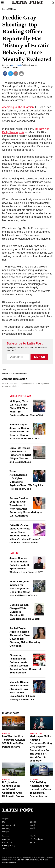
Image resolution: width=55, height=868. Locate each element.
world (32, 825)
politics (33, 822)
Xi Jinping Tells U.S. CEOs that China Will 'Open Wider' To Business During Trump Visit (27, 408)
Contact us (7, 842)
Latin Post (27, 2)
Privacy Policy (9, 845)
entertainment (9, 825)
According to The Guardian (18, 107)
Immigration (36, 733)
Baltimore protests (20, 373)
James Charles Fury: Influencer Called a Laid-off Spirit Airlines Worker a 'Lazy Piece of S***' (26, 565)
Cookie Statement (9, 862)
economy (6, 828)
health (33, 828)
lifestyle (6, 832)
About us (6, 839)
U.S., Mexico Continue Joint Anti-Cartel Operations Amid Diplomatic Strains (13, 789)
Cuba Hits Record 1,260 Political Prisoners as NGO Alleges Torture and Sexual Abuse (20, 455)
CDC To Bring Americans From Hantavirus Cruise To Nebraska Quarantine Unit (40, 789)
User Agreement (23, 860)
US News (12, 9)
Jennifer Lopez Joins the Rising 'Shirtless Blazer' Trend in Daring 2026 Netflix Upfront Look (25, 432)
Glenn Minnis (17, 65)
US (4, 822)
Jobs (4, 849)
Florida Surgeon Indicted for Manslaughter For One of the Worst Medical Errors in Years (23, 589)
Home (5, 9)
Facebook (38, 839)
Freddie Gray (7, 373)
